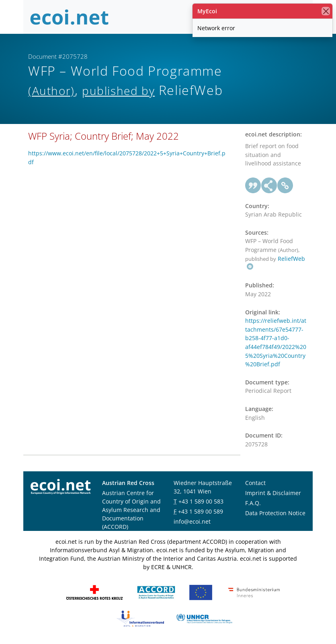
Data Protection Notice (275, 513)
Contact (255, 483)
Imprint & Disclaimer (273, 493)
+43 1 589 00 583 (201, 501)
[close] (326, 11)
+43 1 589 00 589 (201, 511)
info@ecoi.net (192, 521)
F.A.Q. (253, 503)
